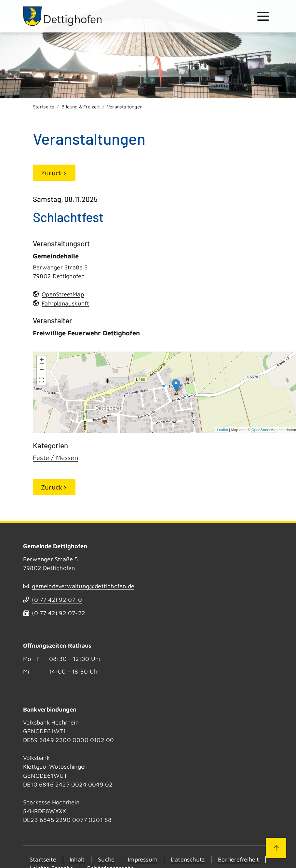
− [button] (42, 370)
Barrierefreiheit (238, 859)
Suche (106, 859)
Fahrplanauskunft (65, 303)
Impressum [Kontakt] (143, 859)
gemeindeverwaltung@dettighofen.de (83, 586)
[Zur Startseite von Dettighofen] (63, 16)
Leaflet (222, 430)
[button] (42, 380)
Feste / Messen (55, 458)
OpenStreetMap (264, 430)
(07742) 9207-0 (57, 600)
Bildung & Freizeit (81, 107)
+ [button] (42, 360)
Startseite (44, 107)
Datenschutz (188, 859)
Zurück (52, 173)
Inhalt (77, 859)
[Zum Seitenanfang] (276, 848)
